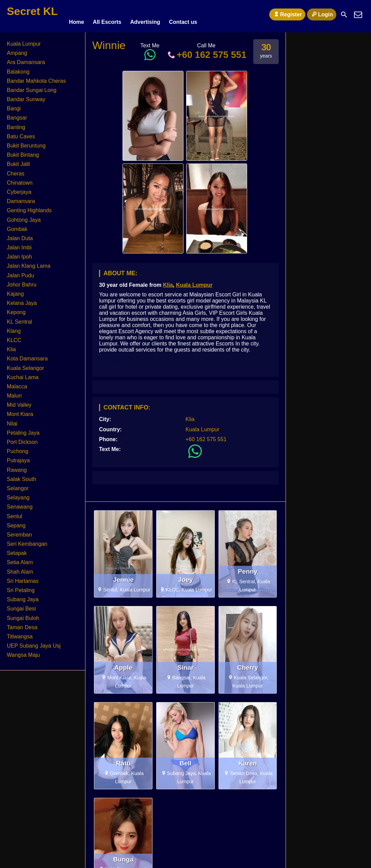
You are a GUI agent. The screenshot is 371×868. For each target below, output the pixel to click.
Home (76, 14)
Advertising (145, 14)
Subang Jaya (23, 596)
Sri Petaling (21, 587)
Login (322, 14)
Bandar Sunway (26, 96)
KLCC (14, 337)
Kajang (15, 291)
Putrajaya (18, 457)
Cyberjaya (19, 189)
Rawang (17, 467)
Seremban (19, 532)
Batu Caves (21, 133)
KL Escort (112, 358)
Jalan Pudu (20, 272)
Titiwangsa (20, 633)
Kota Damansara (27, 355)
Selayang (18, 494)
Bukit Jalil (18, 161)
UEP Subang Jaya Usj (34, 643)
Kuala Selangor (25, 365)
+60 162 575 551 (206, 52)
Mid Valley (19, 402)
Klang (14, 328)
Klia (168, 282)
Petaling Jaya (23, 430)
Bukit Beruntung (26, 143)
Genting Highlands (29, 207)
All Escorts (107, 14)
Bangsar (17, 115)
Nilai (12, 421)
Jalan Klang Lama (29, 263)
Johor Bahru (22, 282)
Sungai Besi (21, 606)
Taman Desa (22, 624)
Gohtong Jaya (24, 217)
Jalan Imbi (19, 244)
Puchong (18, 448)
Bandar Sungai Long (32, 87)
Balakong (18, 69)
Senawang (20, 504)
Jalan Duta (20, 235)
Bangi (14, 105)
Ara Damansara (26, 59)
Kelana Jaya (22, 300)
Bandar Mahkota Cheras (36, 78)
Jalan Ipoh (19, 254)
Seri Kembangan (27, 541)
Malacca (17, 383)
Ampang (17, 50)
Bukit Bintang (23, 152)
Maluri (14, 393)
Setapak (17, 550)
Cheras (16, 170)
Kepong (16, 309)
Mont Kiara (20, 411)
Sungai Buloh (23, 615)
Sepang (16, 522)
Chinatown (20, 180)
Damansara (21, 198)
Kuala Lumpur (194, 282)
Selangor (18, 485)
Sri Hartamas (23, 578)
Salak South (21, 476)
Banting (16, 124)
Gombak (17, 226)
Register (287, 14)
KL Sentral (19, 319)
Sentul (14, 513)
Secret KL (32, 11)
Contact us (183, 14)
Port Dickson (22, 439)
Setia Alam (20, 560)
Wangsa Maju (23, 652)
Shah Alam (20, 569)
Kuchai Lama (23, 374)
